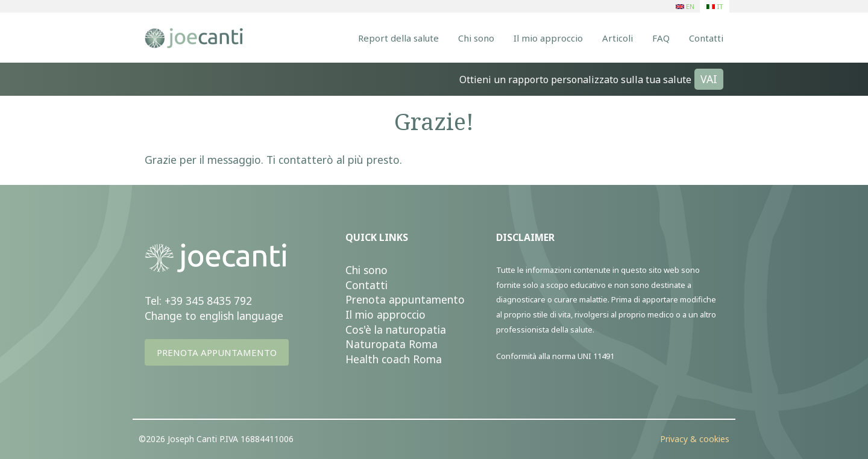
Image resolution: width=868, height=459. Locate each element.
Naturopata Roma (392, 344)
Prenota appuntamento (405, 299)
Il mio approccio (548, 38)
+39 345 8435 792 (208, 301)
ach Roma (417, 359)
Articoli (618, 38)
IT (715, 6)
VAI (709, 79)
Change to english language (214, 316)
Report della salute (398, 38)
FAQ (661, 38)
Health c (366, 359)
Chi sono (476, 38)
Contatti (706, 38)
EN (685, 6)
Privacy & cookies (695, 439)
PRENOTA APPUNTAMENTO (217, 352)
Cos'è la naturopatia (396, 329)
